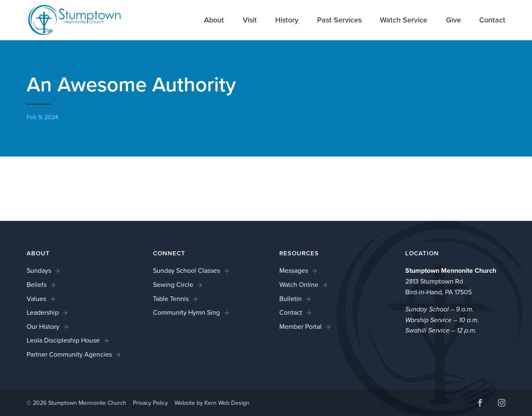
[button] (480, 404)
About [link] (214, 21)
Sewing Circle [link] (173, 285)
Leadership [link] (43, 312)
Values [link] (36, 299)
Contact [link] (492, 21)
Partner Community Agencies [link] (69, 354)
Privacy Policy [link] (150, 403)
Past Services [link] (339, 21)
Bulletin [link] (291, 299)
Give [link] (453, 21)
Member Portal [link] (300, 327)
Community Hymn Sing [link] (186, 312)
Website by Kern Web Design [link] (212, 403)
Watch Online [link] (299, 285)
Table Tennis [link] (171, 299)
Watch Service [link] (404, 21)
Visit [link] (250, 21)
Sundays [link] (39, 270)
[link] (69, 19)
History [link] (287, 21)
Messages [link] (294, 270)
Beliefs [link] (37, 285)
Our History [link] (43, 327)
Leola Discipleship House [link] (63, 340)
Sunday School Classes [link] (186, 270)
